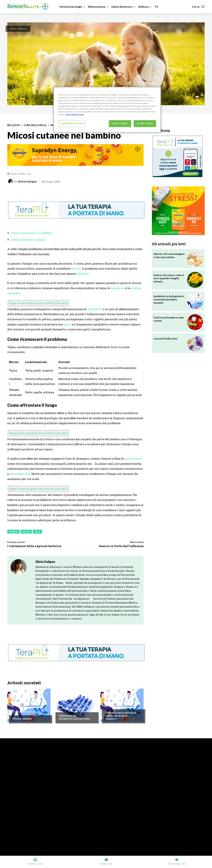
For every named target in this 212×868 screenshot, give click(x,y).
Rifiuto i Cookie (120, 123)
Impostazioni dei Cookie (72, 123)
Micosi (26, 532)
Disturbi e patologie (70, 709)
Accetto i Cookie (145, 123)
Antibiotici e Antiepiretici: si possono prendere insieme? (169, 299)
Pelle (37, 532)
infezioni (83, 274)
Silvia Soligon (27, 182)
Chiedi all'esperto (22, 712)
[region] (107, 110)
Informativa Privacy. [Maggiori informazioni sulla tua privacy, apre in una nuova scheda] (75, 114)
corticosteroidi (20, 474)
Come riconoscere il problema (31, 233)
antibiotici (95, 309)
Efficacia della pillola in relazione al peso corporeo (121, 716)
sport (67, 324)
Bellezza (22, 29)
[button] (198, 7)
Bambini (13, 532)
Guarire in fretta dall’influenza (121, 546)
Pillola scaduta (22, 719)
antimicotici (133, 459)
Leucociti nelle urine (165, 338)
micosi (76, 268)
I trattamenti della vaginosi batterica (34, 546)
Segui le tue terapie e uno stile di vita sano (38, 303)
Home (13, 29)
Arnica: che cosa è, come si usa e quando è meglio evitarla (169, 278)
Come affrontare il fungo (28, 240)
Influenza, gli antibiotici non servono (74, 717)
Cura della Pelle (35, 125)
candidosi (118, 288)
